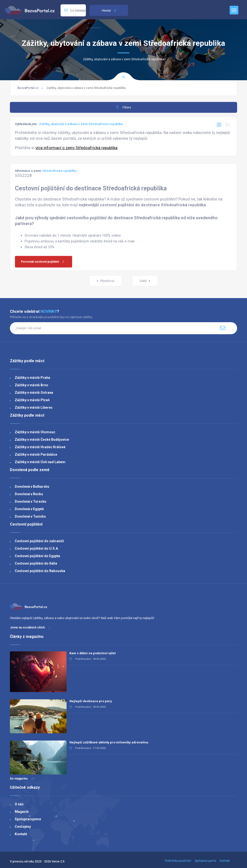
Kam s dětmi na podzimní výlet (93, 653)
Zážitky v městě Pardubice (36, 454)
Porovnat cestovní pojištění (44, 262)
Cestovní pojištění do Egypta (37, 556)
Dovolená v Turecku (31, 501)
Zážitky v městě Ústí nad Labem (40, 462)
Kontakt (21, 834)
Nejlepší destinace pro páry (91, 701)
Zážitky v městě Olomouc (35, 432)
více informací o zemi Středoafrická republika (76, 148)
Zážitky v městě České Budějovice (42, 440)
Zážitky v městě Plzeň (32, 400)
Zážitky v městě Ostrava (34, 393)
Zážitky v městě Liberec (34, 407)
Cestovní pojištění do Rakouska (40, 571)
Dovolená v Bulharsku (32, 487)
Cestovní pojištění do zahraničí (39, 541)
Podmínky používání (178, 861)
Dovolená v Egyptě (29, 509)
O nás (19, 804)
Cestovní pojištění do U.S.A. (37, 548)
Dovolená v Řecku (29, 494)
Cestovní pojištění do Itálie (36, 563)
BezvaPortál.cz (28, 88)
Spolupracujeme (28, 819)
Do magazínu (22, 779)
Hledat (109, 10)
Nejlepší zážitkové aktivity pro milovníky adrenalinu (109, 742)
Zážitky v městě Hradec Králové (40, 447)
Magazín (22, 812)
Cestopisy (23, 827)
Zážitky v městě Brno (31, 385)
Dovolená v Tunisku (30, 516)
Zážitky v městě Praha (32, 378)
